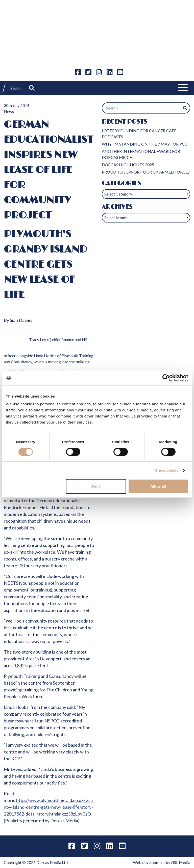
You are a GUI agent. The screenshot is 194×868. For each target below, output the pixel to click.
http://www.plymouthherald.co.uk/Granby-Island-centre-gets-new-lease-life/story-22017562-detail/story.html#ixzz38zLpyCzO (48, 807)
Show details (167, 470)
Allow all (158, 486)
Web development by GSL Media (162, 862)
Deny (96, 486)
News (9, 111)
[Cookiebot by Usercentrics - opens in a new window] (166, 378)
